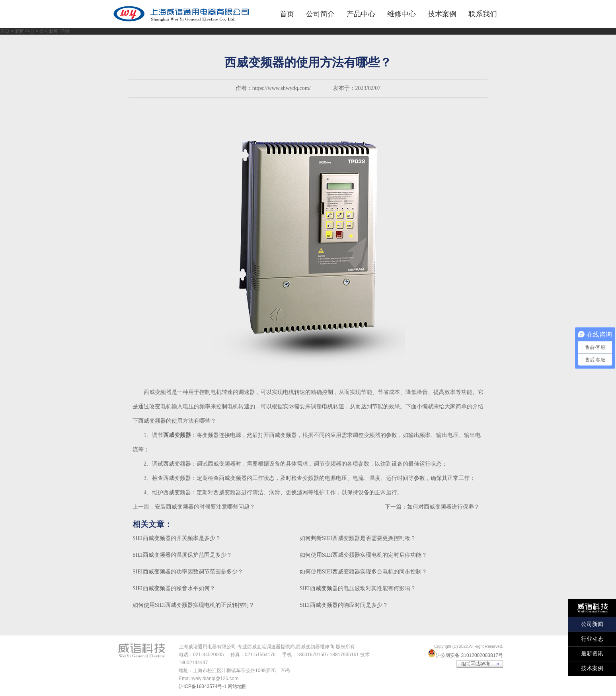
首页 (287, 14)
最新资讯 (592, 654)
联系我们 (483, 14)
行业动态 (592, 639)
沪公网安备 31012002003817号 (465, 655)
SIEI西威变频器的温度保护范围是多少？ (182, 555)
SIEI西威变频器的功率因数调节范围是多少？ (188, 572)
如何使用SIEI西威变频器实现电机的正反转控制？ (193, 605)
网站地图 (237, 686)
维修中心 (402, 14)
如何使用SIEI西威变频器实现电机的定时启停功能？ (363, 555)
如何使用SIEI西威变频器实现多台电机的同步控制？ (363, 572)
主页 (5, 31)
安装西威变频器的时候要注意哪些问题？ (205, 507)
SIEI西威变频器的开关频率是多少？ (177, 538)
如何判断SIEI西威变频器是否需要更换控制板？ (358, 538)
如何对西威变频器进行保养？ (443, 507)
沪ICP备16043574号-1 (203, 686)
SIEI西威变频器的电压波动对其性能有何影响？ (358, 588)
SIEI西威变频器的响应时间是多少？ (344, 605)
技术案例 (442, 14)
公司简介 (320, 14)
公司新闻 (592, 624)
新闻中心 (25, 31)
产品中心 (361, 14)
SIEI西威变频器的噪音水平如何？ (174, 588)
